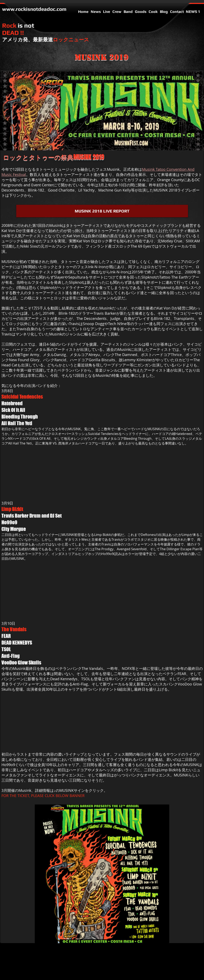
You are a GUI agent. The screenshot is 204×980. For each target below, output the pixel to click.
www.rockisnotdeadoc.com (34, 9)
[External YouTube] (46, 494)
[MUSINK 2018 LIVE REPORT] (102, 211)
